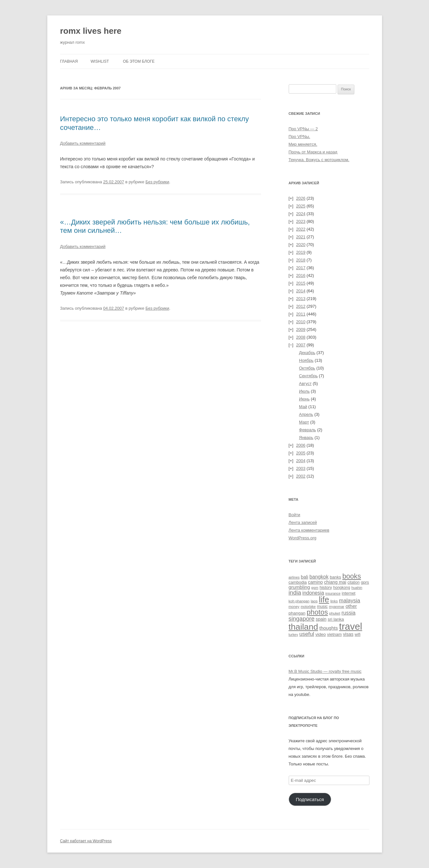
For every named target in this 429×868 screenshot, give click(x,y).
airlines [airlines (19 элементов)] (294, 577)
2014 (301, 291)
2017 (301, 268)
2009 (301, 329)
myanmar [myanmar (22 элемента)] (337, 607)
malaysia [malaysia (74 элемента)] (350, 601)
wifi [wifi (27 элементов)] (358, 635)
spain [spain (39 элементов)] (321, 619)
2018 (301, 260)
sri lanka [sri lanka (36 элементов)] (336, 619)
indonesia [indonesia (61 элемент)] (313, 593)
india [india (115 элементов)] (295, 593)
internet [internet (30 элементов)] (349, 593)
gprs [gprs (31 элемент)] (365, 582)
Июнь (304, 399)
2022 (301, 229)
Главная (69, 61)
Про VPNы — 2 (303, 129)
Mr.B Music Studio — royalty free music (325, 671)
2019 (301, 252)
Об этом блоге (139, 61)
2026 (301, 198)
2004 (301, 461)
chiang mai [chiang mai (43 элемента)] (335, 582)
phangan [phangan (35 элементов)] (297, 613)
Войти (294, 515)
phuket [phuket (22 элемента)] (335, 613)
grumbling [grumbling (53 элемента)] (299, 587)
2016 (301, 275)
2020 (301, 245)
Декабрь (307, 353)
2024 (301, 214)
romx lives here (91, 31)
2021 (301, 237)
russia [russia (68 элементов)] (348, 613)
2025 (301, 206)
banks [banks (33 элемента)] (336, 577)
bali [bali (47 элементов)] (305, 577)
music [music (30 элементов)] (322, 606)
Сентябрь (308, 376)
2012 (301, 306)
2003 (301, 468)
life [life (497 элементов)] (324, 599)
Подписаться (310, 799)
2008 (301, 337)
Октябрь (307, 368)
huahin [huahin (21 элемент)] (357, 588)
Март (304, 422)
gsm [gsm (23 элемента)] (315, 587)
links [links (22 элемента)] (334, 601)
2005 (301, 453)
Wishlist (100, 61)
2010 (301, 322)
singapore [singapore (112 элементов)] (302, 619)
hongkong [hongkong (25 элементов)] (342, 588)
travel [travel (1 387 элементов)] (351, 626)
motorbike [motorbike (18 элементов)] (308, 607)
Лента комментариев (309, 530)
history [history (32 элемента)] (326, 587)
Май (303, 407)
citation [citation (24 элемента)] (354, 582)
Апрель (306, 414)
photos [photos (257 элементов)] (317, 612)
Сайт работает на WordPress (86, 841)
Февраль (308, 430)
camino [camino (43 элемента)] (315, 582)
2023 (301, 221)
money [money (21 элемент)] (294, 607)
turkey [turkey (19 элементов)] (294, 635)
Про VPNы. (299, 137)
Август (305, 384)
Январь (306, 438)
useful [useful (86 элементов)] (307, 634)
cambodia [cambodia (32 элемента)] (298, 582)
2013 (301, 299)
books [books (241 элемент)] (352, 576)
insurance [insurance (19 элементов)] (333, 593)
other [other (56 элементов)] (351, 606)
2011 (301, 314)
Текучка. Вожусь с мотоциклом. (319, 160)
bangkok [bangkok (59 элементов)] (319, 577)
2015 (301, 283)
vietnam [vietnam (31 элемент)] (334, 634)
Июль (304, 391)
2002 (301, 476)
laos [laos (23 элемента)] (314, 601)
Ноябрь (306, 360)
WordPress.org (303, 538)
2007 (301, 345)
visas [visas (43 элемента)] (348, 634)
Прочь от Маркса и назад (313, 152)
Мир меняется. (303, 144)
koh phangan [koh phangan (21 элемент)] (299, 601)
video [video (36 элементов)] (321, 634)
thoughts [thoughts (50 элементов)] (328, 628)
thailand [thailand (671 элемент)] (303, 627)
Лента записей (303, 522)
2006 (301, 445)
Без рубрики (157, 182)
